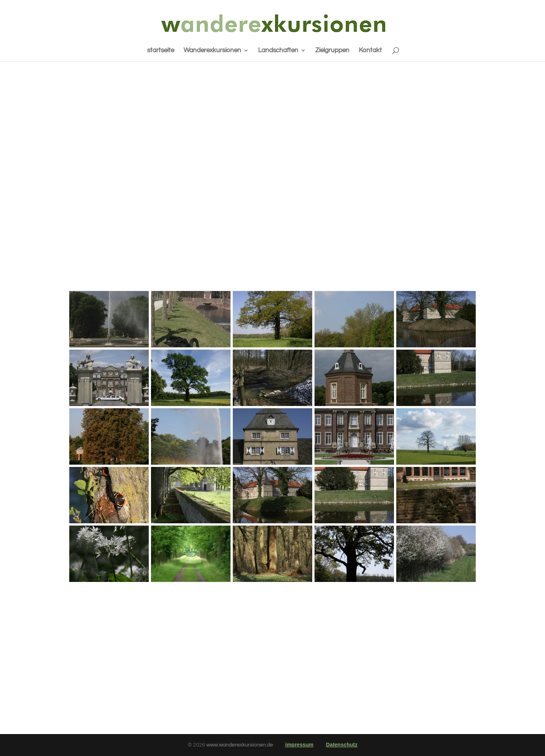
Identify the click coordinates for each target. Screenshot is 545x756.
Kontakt (370, 51)
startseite (161, 51)
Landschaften (278, 51)
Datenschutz (342, 745)
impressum (300, 745)
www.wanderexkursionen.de (240, 745)
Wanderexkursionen (212, 51)
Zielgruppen (332, 51)
